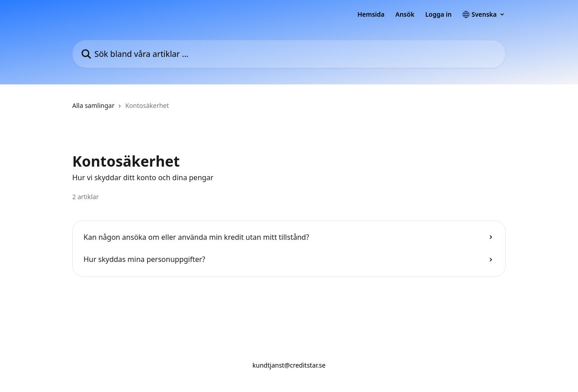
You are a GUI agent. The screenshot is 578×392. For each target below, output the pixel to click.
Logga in (439, 14)
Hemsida (371, 14)
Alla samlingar (93, 105)
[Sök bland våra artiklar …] (289, 54)
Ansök (405, 14)
